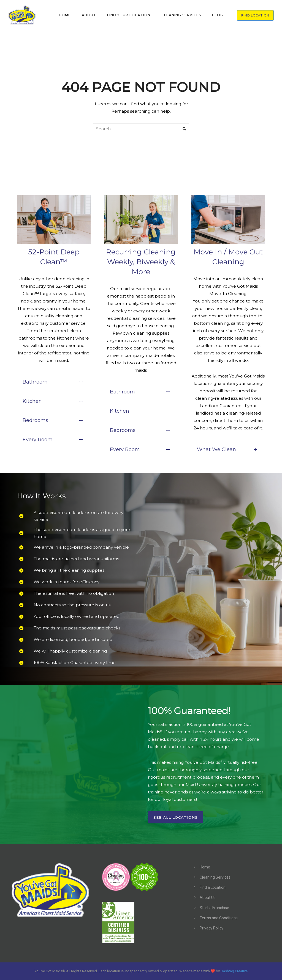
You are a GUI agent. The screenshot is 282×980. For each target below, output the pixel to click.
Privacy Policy (211, 928)
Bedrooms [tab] (54, 420)
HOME (65, 15)
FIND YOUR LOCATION (129, 15)
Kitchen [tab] (54, 401)
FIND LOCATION (255, 15)
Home (205, 867)
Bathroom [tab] (54, 382)
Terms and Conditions (219, 918)
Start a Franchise (214, 908)
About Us (208, 898)
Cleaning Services (215, 877)
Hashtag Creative (234, 971)
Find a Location (213, 887)
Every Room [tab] (54, 440)
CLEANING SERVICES (181, 15)
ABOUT (89, 15)
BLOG (218, 15)
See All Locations (176, 817)
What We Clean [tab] (228, 449)
